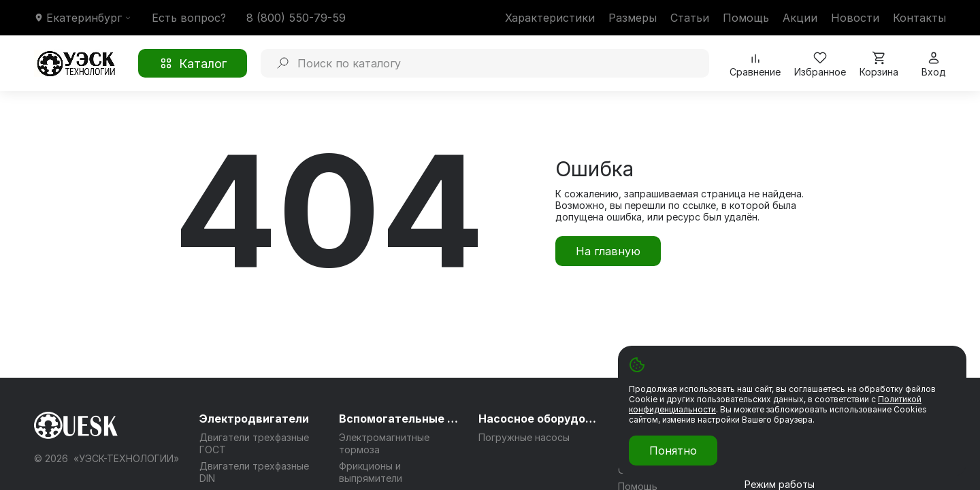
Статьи (690, 18)
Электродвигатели (254, 419)
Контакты (919, 18)
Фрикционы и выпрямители (371, 472)
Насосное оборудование (540, 419)
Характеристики (550, 18)
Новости (855, 18)
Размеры (633, 18)
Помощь (746, 18)
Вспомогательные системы (400, 419)
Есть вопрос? (189, 18)
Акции (800, 18)
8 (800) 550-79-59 (296, 18)
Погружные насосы (524, 437)
